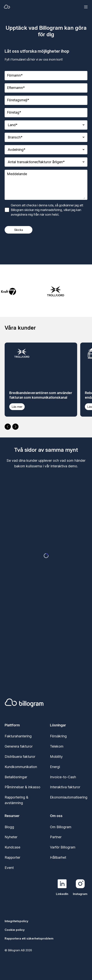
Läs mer (17, 407)
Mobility (56, 757)
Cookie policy (15, 930)
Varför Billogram (63, 847)
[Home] (33, 7)
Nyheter (11, 837)
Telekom (57, 746)
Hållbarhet (58, 857)
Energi (55, 767)
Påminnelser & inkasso (22, 787)
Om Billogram (61, 827)
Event (9, 868)
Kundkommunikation (21, 767)
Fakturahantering (18, 736)
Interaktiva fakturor (65, 787)
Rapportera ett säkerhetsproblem (29, 938)
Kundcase (12, 847)
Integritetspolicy (16, 921)
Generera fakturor (19, 746)
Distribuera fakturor (20, 757)
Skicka (19, 230)
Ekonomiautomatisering (69, 797)
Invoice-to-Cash (63, 777)
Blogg (9, 827)
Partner (56, 837)
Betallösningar (16, 777)
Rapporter (12, 857)
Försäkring (58, 736)
